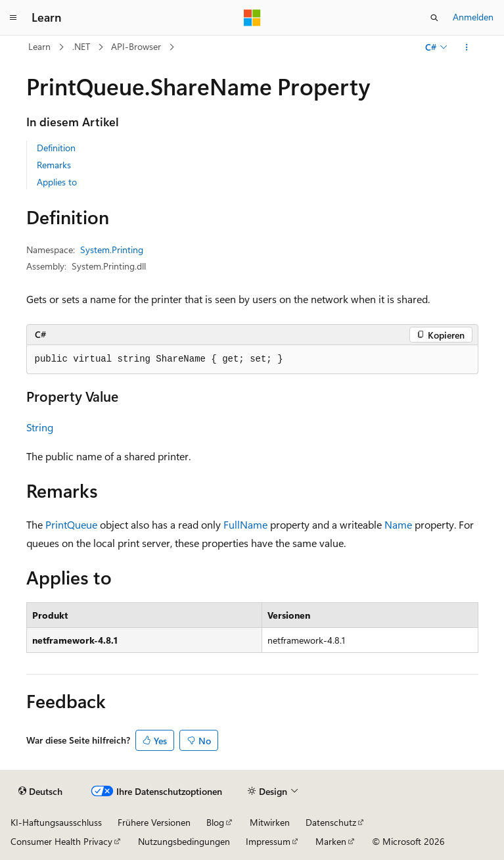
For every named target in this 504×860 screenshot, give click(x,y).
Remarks (54, 165)
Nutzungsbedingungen (184, 841)
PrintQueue (71, 524)
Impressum (268, 841)
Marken (331, 841)
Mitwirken (270, 822)
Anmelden (473, 17)
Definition (56, 148)
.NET (81, 46)
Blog (215, 822)
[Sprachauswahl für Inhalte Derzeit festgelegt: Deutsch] (40, 792)
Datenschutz (331, 822)
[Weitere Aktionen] (466, 47)
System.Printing (112, 250)
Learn (39, 46)
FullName (245, 524)
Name (398, 524)
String (40, 427)
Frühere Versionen (154, 822)
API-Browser (136, 46)
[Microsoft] (252, 18)
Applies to (57, 182)
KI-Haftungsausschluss (56, 822)
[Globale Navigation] (13, 18)
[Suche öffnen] (434, 18)
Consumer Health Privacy (61, 841)
